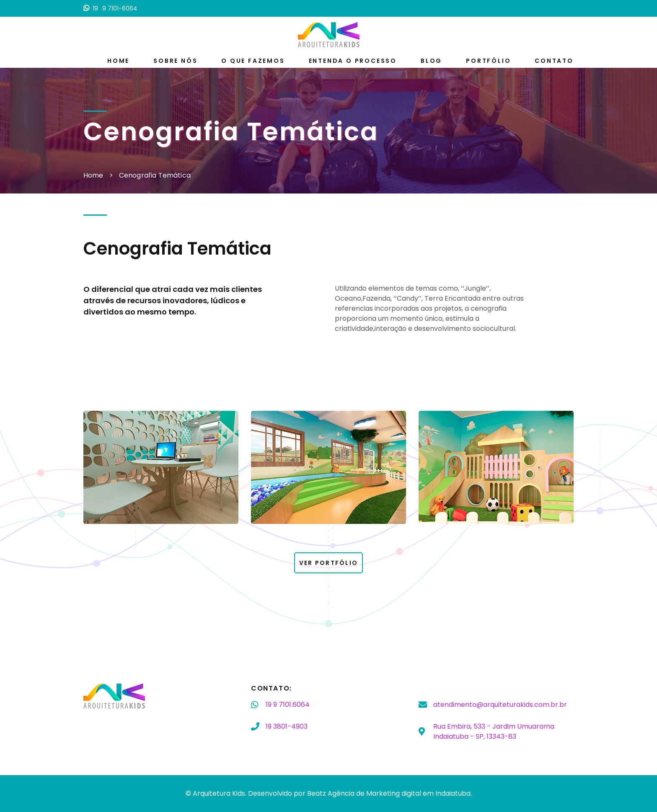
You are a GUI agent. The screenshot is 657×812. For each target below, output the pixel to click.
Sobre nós (175, 61)
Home (118, 61)
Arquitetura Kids (219, 793)
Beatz (317, 793)
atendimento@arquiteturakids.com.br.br (500, 705)
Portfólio (488, 61)
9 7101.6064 (288, 705)
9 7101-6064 (110, 8)
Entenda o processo (353, 61)
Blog (431, 61)
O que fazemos (253, 61)
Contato (554, 61)
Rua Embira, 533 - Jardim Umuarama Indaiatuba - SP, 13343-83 (494, 731)
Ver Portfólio (328, 563)
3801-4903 (287, 727)
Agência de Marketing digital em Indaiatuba (399, 793)
